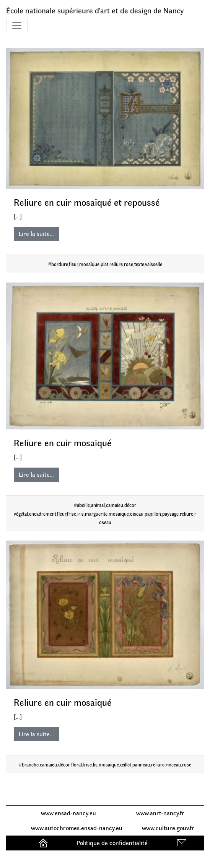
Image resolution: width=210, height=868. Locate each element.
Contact (183, 843)
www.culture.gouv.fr (168, 828)
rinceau (173, 764)
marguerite (96, 514)
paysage (170, 514)
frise (72, 514)
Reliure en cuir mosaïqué (63, 442)
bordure (60, 264)
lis (95, 764)
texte (139, 264)
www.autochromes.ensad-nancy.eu (77, 828)
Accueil (44, 843)
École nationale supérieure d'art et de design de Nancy (95, 10)
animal (98, 505)
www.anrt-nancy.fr (160, 813)
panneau (141, 764)
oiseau (137, 514)
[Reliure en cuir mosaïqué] (105, 356)
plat (104, 264)
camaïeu (115, 505)
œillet (126, 764)
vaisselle (154, 264)
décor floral (70, 764)
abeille (83, 505)
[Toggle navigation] (17, 26)
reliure (116, 264)
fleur (73, 264)
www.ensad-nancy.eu (68, 813)
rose (129, 264)
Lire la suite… (36, 233)
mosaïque (89, 264)
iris (81, 514)
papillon (153, 514)
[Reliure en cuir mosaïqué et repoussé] (105, 119)
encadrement (43, 514)
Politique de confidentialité (112, 843)
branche (30, 764)
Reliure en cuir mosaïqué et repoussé (87, 202)
